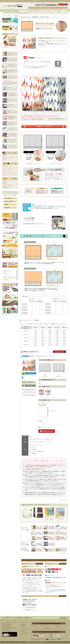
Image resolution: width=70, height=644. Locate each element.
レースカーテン (47, 625)
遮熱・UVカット (8, 188)
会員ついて (24, 631)
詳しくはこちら (38, 581)
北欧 (5, 160)
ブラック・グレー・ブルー (10, 175)
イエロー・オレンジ (8, 168)
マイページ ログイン (8, 275)
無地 (5, 155)
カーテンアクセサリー (59, 628)
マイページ (24, 628)
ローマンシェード (13, 13)
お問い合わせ (6, 280)
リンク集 (23, 635)
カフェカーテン (36, 627)
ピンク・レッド (7, 170)
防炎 (5, 183)
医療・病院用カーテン (48, 628)
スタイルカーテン (58, 625)
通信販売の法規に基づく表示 (9, 278)
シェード (46, 627)
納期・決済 (24, 624)
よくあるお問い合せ (25, 633)
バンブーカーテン (58, 627)
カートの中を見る (25, 630)
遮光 (5, 181)
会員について (6, 273)
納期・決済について (7, 271)
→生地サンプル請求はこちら (50, 477)
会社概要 (23, 626)
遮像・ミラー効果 (8, 185)
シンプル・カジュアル (9, 158)
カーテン (35, 625)
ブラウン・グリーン (8, 173)
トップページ (5, 13)
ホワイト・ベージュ (8, 166)
